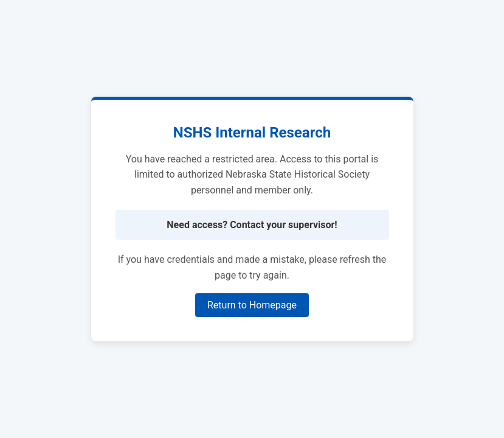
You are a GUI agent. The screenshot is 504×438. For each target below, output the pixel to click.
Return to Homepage (252, 305)
